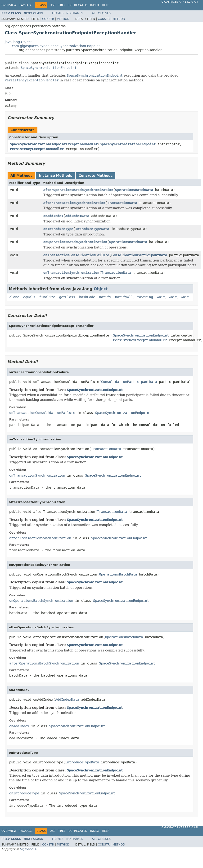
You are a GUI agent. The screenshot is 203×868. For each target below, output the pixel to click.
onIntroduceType (58, 229)
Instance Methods (55, 176)
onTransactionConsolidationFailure (76, 255)
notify (105, 297)
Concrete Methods (96, 176)
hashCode (87, 297)
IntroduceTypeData (92, 229)
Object (101, 289)
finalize (47, 297)
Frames (58, 13)
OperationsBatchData (134, 190)
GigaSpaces (28, 849)
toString (145, 297)
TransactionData (122, 203)
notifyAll (124, 297)
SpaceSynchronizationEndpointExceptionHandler (54, 144)
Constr (48, 19)
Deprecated (78, 5)
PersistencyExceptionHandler (37, 149)
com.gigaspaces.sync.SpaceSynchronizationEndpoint (56, 46)
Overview (9, 5)
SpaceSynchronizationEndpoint (49, 68)
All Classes (101, 13)
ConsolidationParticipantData (139, 255)
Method (63, 19)
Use (53, 5)
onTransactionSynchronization (71, 273)
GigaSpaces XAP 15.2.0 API (180, 2)
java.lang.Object (18, 42)
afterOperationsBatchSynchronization (78, 190)
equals (29, 297)
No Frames (75, 13)
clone (14, 297)
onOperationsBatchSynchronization (75, 242)
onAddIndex (53, 216)
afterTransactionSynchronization (74, 203)
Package (26, 5)
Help (106, 5)
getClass (67, 297)
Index (95, 5)
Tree (62, 5)
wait (161, 297)
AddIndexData (77, 216)
